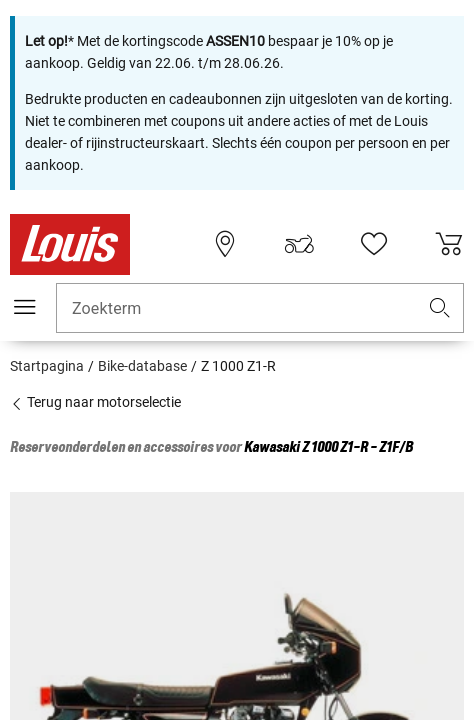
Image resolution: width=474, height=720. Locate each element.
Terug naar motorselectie (95, 402)
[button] (440, 308)
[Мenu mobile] (25, 307)
